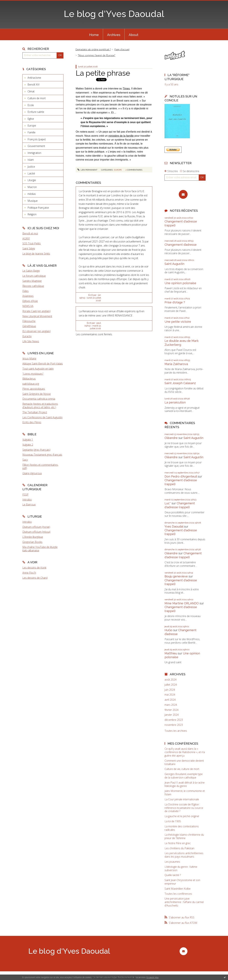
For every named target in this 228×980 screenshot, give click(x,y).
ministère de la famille (121, 136)
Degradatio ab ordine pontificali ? (93, 49)
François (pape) (37, 139)
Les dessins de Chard (35, 578)
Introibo (27, 500)
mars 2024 (171, 705)
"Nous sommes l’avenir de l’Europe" (97, 55)
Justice (31, 167)
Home (94, 35)
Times (126, 89)
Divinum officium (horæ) (36, 527)
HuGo (168, 630)
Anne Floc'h (29, 573)
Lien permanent (87, 170)
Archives (114, 35)
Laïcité (31, 173)
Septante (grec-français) (36, 450)
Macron (32, 187)
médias (32, 194)
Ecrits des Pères (32, 422)
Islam (31, 160)
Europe (32, 126)
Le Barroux (29, 504)
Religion (32, 214)
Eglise (31, 119)
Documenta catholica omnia (39, 399)
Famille (31, 132)
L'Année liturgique (33, 537)
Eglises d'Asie (30, 301)
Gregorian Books (32, 542)
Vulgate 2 (28, 445)
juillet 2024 (171, 685)
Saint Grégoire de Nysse (37, 394)
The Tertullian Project (35, 412)
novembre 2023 (174, 725)
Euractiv (27, 336)
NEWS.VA (28, 306)
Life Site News (31, 341)
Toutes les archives (176, 731)
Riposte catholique (33, 286)
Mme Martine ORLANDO (182, 603)
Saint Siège (29, 248)
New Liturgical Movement (37, 316)
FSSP (25, 494)
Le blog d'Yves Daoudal (114, 14)
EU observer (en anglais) (37, 331)
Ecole (31, 105)
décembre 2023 (174, 720)
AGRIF (26, 239)
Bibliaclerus (29, 379)
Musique (33, 201)
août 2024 (171, 680)
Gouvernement (36, 146)
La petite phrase (103, 73)
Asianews (28, 296)
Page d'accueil (122, 49)
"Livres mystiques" (33, 374)
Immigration (34, 153)
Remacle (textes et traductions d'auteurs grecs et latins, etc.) (40, 405)
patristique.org (31, 384)
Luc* (168, 503)
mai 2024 (170, 695)
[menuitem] (94, 34)
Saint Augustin (174, 264)
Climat (31, 91)
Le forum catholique (34, 276)
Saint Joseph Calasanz (180, 383)
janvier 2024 (172, 715)
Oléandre (171, 438)
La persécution (175, 402)
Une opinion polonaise (180, 283)
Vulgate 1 (28, 440)
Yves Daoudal (174, 526)
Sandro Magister (32, 281)
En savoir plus (153, 977)
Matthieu (171, 653)
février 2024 (171, 710)
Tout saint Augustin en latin (38, 369)
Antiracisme (34, 78)
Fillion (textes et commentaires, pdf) (40, 466)
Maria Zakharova (176, 364)
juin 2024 (170, 690)
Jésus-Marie (29, 358)
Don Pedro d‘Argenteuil (181, 476)
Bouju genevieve (176, 576)
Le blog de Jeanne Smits (36, 254)
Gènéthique (29, 326)
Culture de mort (37, 98)
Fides (26, 291)
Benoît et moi (30, 233)
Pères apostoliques (34, 389)
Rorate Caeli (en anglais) (36, 311)
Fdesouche (29, 321)
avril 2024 (170, 700)
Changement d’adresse (181, 245)
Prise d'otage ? (175, 302)
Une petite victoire (178, 322)
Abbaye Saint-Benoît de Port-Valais (43, 364)
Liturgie (32, 180)
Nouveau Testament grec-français (42, 455)
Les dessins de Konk (34, 568)
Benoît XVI (34, 85)
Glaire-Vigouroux (32, 473)
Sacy (25, 460)
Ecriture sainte (36, 112)
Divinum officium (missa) (36, 532)
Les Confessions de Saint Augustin (42, 417)
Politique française (38, 208)
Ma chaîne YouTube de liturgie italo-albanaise (40, 549)
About (134, 35)
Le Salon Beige (31, 271)
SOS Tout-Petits (32, 243)
